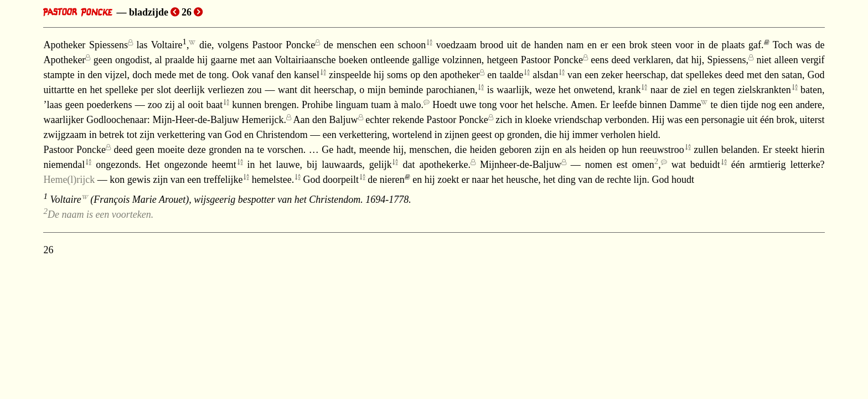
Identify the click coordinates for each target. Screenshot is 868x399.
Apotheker (64, 60)
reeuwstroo (662, 150)
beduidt (705, 165)
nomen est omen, (623, 165)
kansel (307, 75)
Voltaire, (170, 45)
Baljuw (344, 120)
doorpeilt (341, 180)
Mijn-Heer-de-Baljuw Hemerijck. (219, 120)
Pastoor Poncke (284, 45)
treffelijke (223, 180)
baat (214, 105)
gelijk (381, 165)
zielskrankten (764, 90)
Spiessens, (728, 60)
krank (630, 90)
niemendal (64, 165)
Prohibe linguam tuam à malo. (363, 105)
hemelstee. (273, 180)
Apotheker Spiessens (86, 45)
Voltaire (65, 199)
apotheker (460, 75)
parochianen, (452, 90)
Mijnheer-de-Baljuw (521, 165)
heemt (224, 165)
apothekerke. (445, 165)
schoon (412, 45)
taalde (511, 75)
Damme (685, 105)
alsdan (545, 75)
